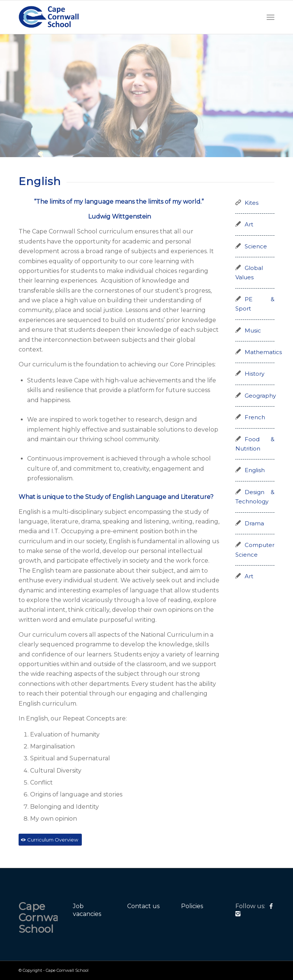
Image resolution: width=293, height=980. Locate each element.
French (255, 417)
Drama (254, 524)
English (255, 470)
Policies (192, 906)
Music (253, 331)
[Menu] (271, 17)
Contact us (143, 906)
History (255, 374)
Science (256, 246)
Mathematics (263, 352)
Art (249, 225)
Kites (252, 203)
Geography (260, 396)
